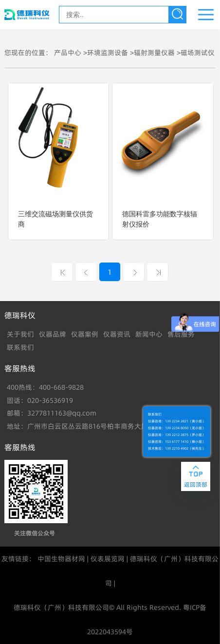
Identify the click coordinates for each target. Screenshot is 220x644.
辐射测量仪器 (154, 53)
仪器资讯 (117, 334)
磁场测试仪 (198, 53)
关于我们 (20, 334)
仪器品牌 (53, 334)
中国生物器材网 (61, 559)
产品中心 (68, 53)
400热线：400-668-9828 (45, 387)
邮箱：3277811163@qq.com (52, 413)
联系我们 (20, 347)
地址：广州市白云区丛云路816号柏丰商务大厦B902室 (89, 426)
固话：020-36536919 (40, 400)
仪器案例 (85, 334)
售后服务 (181, 334)
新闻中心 (149, 334)
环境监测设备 (108, 53)
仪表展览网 (108, 559)
